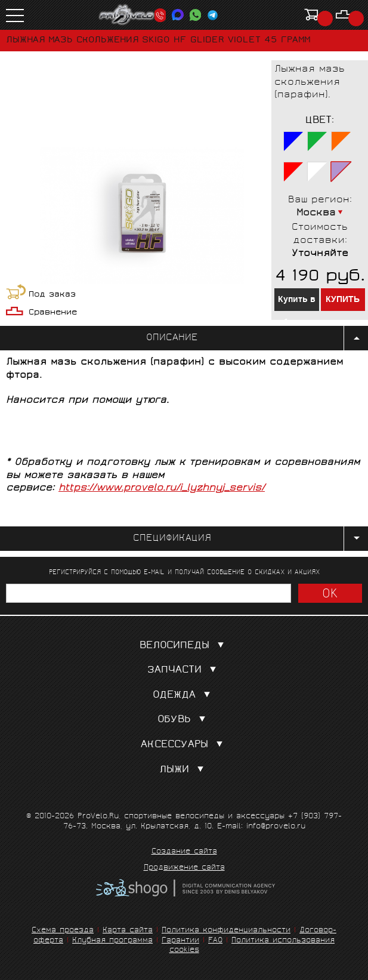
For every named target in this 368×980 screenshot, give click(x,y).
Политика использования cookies (252, 946)
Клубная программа (112, 941)
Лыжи (184, 770)
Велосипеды (184, 646)
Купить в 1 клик (297, 302)
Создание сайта (184, 852)
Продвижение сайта (184, 868)
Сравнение (53, 313)
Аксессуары (184, 745)
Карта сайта (128, 931)
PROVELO (127, 15)
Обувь (184, 720)
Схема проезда (63, 931)
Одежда (184, 696)
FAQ (215, 941)
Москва (316, 213)
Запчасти (184, 671)
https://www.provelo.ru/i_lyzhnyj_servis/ (162, 489)
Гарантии (180, 941)
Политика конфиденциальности (226, 931)
